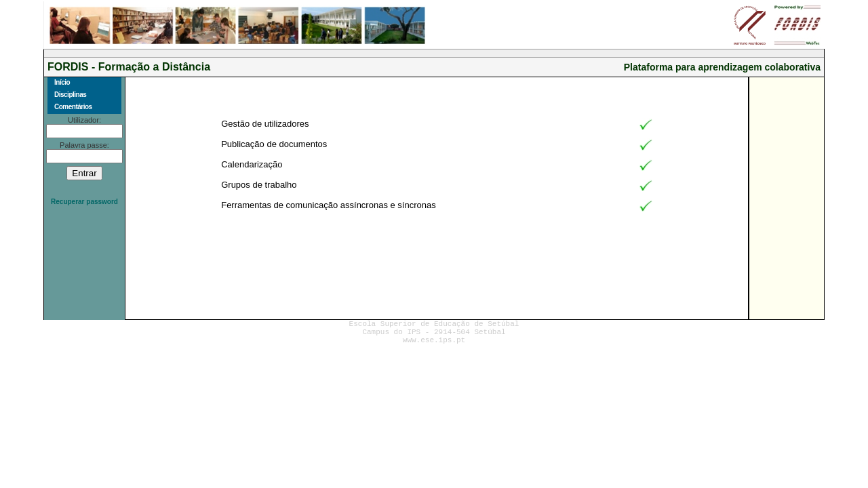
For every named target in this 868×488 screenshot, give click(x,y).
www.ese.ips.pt (434, 340)
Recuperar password (84, 202)
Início (62, 82)
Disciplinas (70, 95)
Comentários (73, 107)
